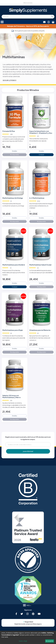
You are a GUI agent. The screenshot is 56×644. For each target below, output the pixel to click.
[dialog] (28, 637)
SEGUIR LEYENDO (10, 80)
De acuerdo (50, 641)
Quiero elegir (23, 641)
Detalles (15, 151)
